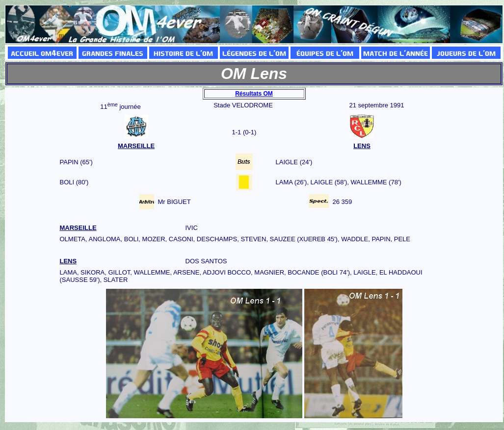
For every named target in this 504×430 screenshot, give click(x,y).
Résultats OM (254, 94)
